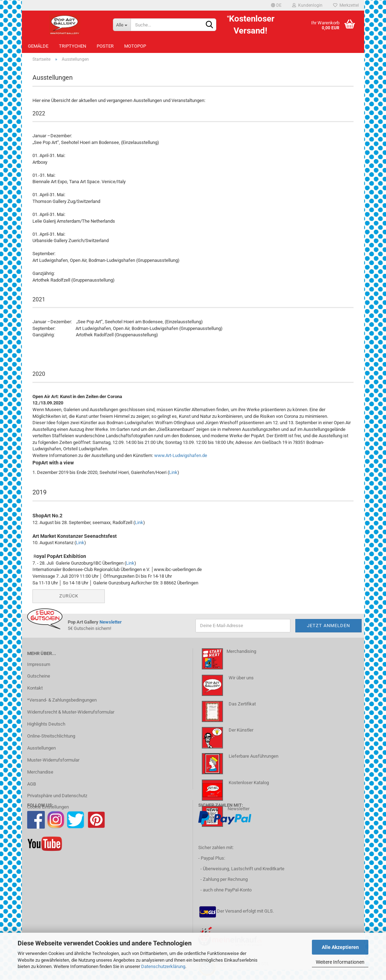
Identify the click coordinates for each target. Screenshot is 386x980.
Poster (105, 46)
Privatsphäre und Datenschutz (57, 800)
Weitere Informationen (340, 962)
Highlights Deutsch (46, 728)
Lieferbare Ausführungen (254, 760)
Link (173, 476)
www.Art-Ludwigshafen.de (181, 459)
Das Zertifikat (242, 708)
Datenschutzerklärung (163, 966)
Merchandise (40, 776)
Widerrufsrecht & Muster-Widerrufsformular (71, 716)
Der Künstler (240, 734)
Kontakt (35, 692)
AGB (32, 788)
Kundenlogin (307, 5)
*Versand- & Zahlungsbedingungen (62, 704)
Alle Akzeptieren (340, 947)
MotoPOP (135, 46)
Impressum (39, 668)
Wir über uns (241, 682)
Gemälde (38, 46)
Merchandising (241, 656)
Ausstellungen (41, 752)
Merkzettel (346, 5)
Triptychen (73, 46)
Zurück (69, 600)
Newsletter (111, 626)
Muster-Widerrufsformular (53, 764)
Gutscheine (39, 680)
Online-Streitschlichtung (51, 740)
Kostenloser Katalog (249, 786)
